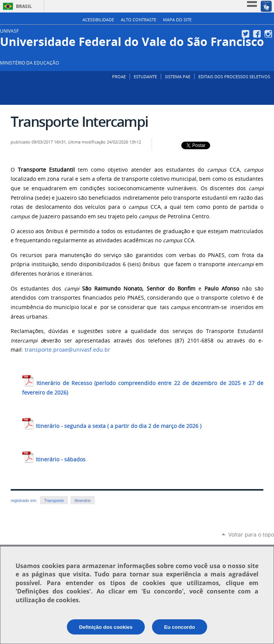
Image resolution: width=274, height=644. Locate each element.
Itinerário (82, 500)
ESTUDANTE (145, 77)
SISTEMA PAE (178, 77)
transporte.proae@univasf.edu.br (67, 350)
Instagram (269, 34)
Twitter (246, 34)
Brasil (24, 6)
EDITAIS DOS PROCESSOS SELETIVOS (234, 77)
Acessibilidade (98, 20)
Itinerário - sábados (54, 459)
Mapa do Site (177, 20)
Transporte (54, 500)
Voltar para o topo (251, 534)
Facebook (258, 34)
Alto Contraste (139, 20)
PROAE (119, 77)
